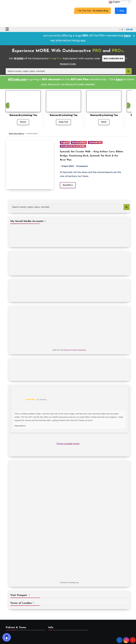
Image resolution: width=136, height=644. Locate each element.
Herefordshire (79, 142)
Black (104, 122)
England (65, 142)
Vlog (121, 11)
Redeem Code (68, 64)
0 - (126, 29)
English (114, 2)
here (119, 79)
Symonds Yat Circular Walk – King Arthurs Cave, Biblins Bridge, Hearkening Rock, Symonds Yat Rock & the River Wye (92, 156)
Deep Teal (63, 122)
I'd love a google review (68, 444)
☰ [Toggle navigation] (7, 29)
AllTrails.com (17, 79)
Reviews (83, 350)
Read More (68, 185)
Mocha (23, 122)
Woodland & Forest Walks (73, 146)
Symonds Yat (95, 142)
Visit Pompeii (20, 595)
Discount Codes (71, 350)
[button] (128, 105)
